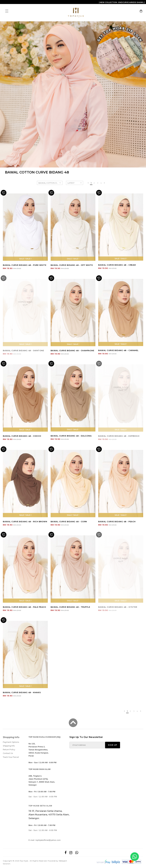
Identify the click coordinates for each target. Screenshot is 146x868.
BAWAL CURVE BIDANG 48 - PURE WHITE (25, 265)
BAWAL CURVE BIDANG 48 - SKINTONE (23, 350)
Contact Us (8, 753)
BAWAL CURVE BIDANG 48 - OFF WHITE (72, 265)
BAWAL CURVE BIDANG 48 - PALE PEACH (24, 607)
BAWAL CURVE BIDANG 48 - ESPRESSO (119, 436)
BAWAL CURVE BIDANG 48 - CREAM (117, 265)
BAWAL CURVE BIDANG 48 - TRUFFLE (70, 607)
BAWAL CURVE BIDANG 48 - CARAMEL (118, 350)
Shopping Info (11, 737)
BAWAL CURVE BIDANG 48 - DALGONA (71, 436)
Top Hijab (24, 861)
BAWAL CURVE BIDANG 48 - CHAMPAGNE (72, 350)
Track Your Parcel (11, 757)
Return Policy (9, 750)
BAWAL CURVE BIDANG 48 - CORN (69, 522)
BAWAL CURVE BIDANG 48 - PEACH (117, 522)
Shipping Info (9, 746)
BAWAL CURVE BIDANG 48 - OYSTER (118, 607)
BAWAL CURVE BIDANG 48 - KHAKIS (22, 692)
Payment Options (11, 742)
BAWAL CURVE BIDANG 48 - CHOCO (22, 436)
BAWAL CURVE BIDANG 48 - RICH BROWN (25, 522)
